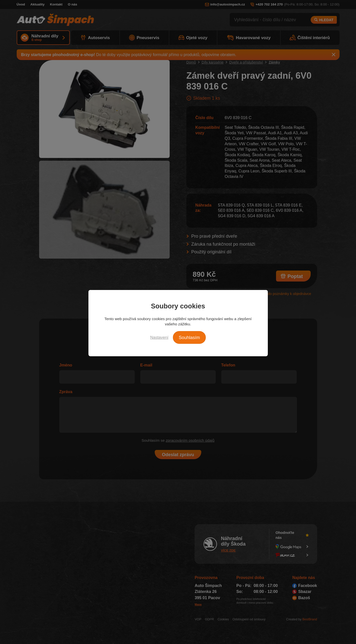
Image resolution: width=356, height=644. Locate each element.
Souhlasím (189, 338)
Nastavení (159, 337)
